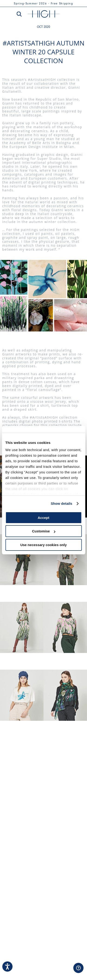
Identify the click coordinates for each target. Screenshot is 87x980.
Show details (62, 503)
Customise (44, 531)
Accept (43, 518)
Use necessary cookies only (43, 545)
